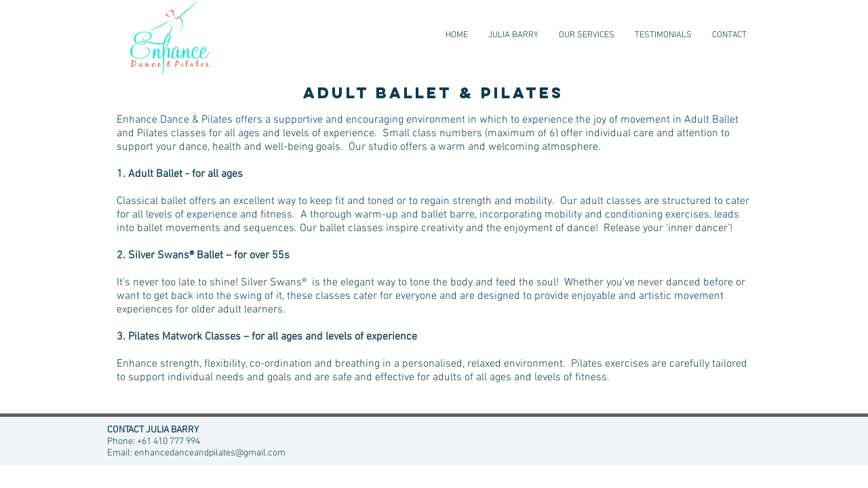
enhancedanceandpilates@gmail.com (210, 453)
